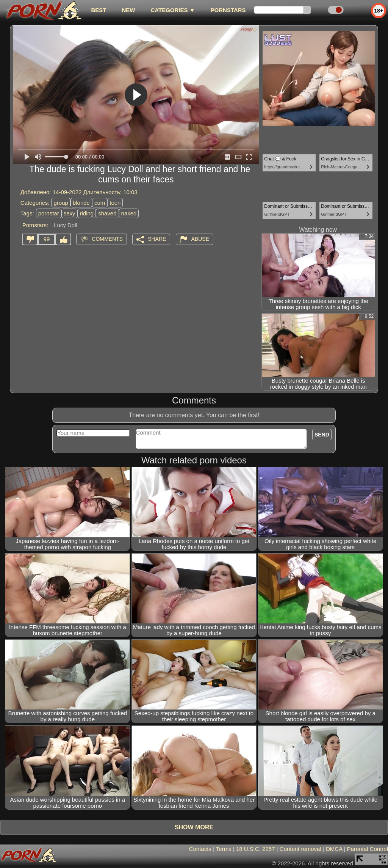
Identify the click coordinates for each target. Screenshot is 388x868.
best (99, 10)
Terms (224, 849)
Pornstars (228, 10)
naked (129, 213)
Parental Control (368, 849)
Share (157, 239)
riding (87, 213)
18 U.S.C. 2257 (256, 849)
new (128, 10)
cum (100, 203)
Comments (107, 239)
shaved (107, 213)
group (61, 203)
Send (322, 435)
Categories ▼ (173, 10)
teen (115, 203)
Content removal (300, 849)
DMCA (334, 849)
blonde (81, 203)
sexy (70, 213)
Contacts (200, 849)
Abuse (200, 239)
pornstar (49, 213)
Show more (194, 827)
